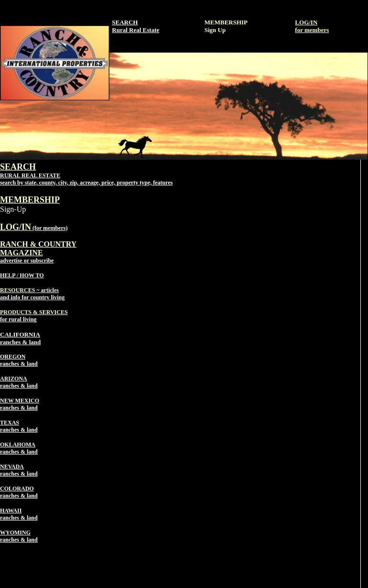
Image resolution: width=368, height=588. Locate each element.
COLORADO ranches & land (19, 492)
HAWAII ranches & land (19, 514)
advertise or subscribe (38, 253)
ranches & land (20, 342)
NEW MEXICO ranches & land (20, 404)
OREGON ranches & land (19, 360)
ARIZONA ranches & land (19, 382)
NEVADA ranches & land (19, 470)
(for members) (34, 228)
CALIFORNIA (20, 334)
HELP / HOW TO (22, 275)
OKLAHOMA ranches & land (19, 448)
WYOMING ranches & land (19, 536)
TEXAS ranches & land (19, 426)
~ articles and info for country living (32, 294)
